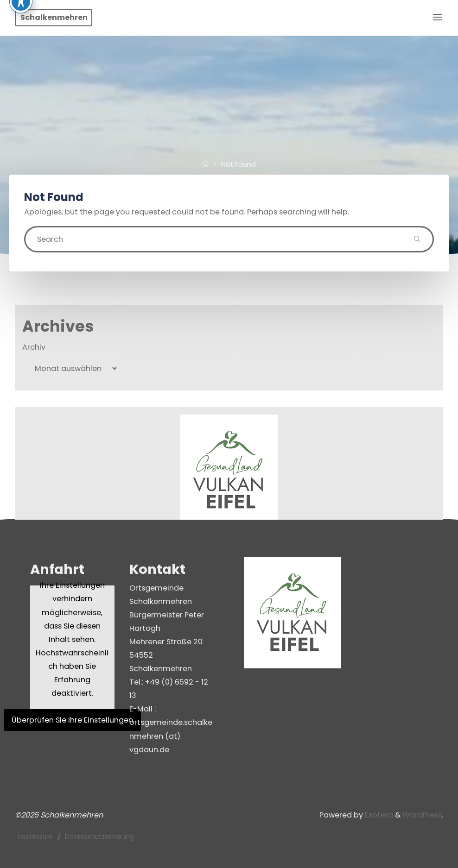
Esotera (378, 815)
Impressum (35, 837)
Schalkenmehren (54, 17)
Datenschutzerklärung (99, 837)
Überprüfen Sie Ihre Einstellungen (72, 720)
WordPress (422, 815)
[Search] (417, 239)
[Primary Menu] (438, 17)
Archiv (34, 347)
